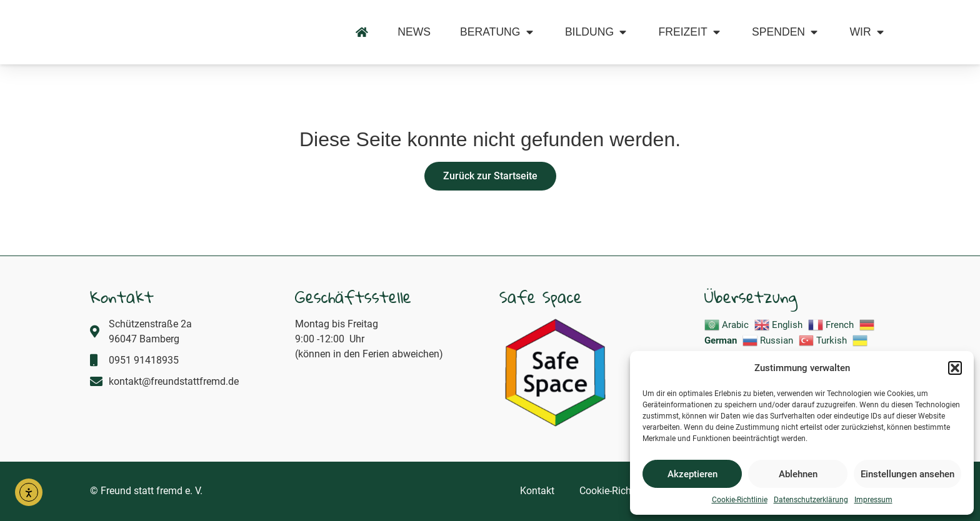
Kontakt (537, 491)
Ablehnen (798, 474)
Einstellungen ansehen (907, 474)
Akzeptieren (692, 474)
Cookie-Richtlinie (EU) (627, 491)
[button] (955, 361)
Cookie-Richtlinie (740, 500)
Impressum (873, 500)
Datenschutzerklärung (811, 500)
